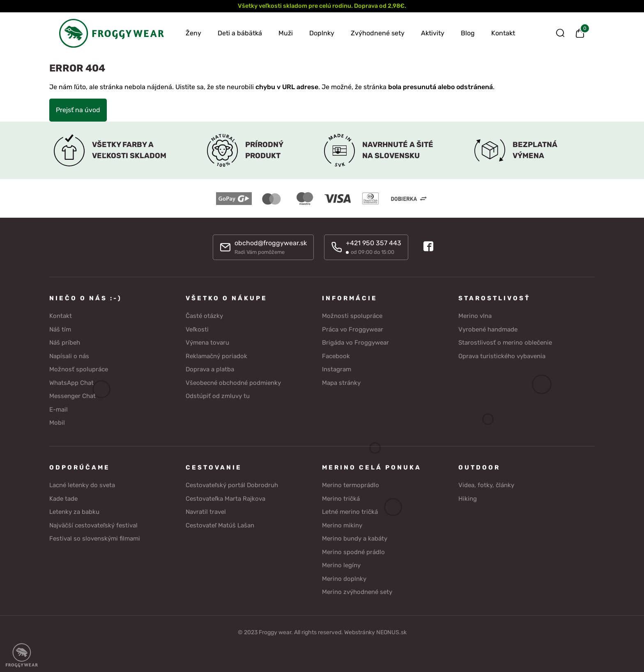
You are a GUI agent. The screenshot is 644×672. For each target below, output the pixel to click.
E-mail (59, 408)
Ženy (193, 33)
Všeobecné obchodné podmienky (233, 382)
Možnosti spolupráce (352, 315)
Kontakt (503, 33)
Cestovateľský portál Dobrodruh (232, 484)
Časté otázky (204, 315)
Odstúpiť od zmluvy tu (218, 395)
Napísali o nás (69, 355)
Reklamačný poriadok (216, 355)
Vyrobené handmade (488, 328)
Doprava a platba (210, 368)
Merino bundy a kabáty (355, 538)
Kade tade (63, 497)
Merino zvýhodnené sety (357, 591)
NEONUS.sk (391, 631)
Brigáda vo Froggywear (355, 342)
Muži (286, 33)
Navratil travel (206, 511)
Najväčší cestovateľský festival (93, 524)
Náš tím (60, 328)
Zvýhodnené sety (378, 33)
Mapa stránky (341, 382)
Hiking (468, 497)
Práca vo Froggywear (353, 328)
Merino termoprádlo (351, 484)
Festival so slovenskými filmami (95, 538)
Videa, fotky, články (486, 484)
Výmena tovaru (207, 342)
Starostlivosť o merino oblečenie (505, 342)
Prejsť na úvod (78, 110)
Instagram (337, 368)
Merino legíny (341, 564)
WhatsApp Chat (71, 382)
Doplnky (322, 33)
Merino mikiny (342, 524)
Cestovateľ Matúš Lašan (220, 524)
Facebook (336, 355)
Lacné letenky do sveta (82, 484)
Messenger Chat (72, 395)
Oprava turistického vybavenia (502, 355)
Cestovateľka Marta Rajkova (225, 497)
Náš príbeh (65, 342)
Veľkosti (197, 328)
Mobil (57, 422)
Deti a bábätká (240, 33)
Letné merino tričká (350, 511)
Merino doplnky (344, 578)
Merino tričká (341, 497)
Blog (468, 33)
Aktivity (433, 33)
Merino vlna (475, 315)
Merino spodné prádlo (353, 551)
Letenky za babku (74, 511)
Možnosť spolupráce (79, 368)
